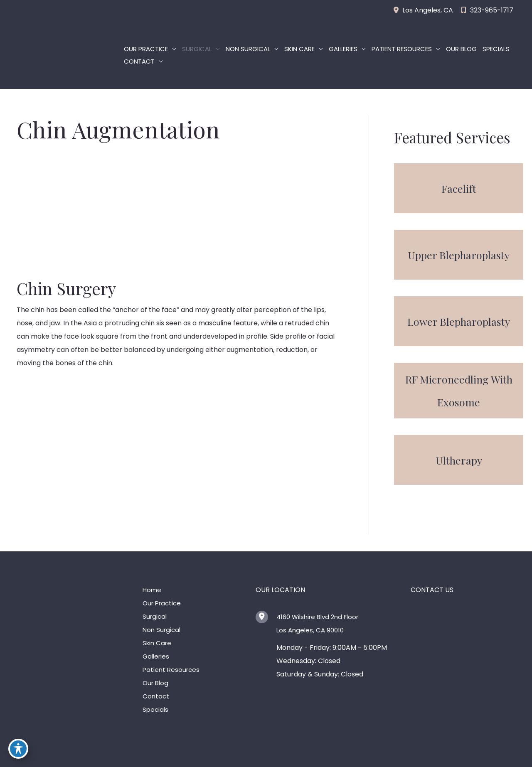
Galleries (343, 49)
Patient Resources (402, 49)
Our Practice (146, 49)
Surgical (197, 49)
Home (152, 590)
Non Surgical (248, 49)
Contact (139, 61)
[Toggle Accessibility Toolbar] (18, 749)
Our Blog (461, 49)
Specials (496, 49)
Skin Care (299, 49)
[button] (459, 188)
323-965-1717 (487, 10)
